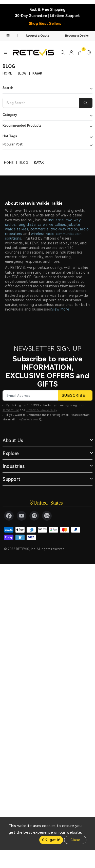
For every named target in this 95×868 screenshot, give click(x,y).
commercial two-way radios (54, 229)
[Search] (41, 103)
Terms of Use (11, 410)
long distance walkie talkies (42, 225)
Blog (22, 73)
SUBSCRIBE (75, 395)
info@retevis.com (27, 420)
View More (60, 309)
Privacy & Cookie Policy (42, 410)
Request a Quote (37, 36)
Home (7, 73)
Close (75, 840)
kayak (37, 73)
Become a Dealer (77, 36)
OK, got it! (51, 840)
